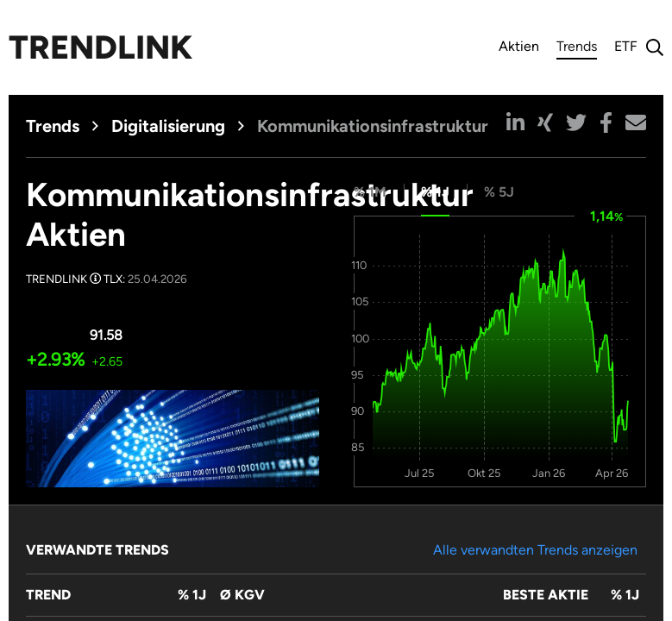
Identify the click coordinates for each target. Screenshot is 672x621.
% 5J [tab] (499, 192)
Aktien (519, 46)
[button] (515, 122)
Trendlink (100, 47)
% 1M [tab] (370, 192)
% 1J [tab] (435, 192)
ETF (626, 46)
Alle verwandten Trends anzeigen (535, 550)
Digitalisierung (168, 126)
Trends (577, 49)
